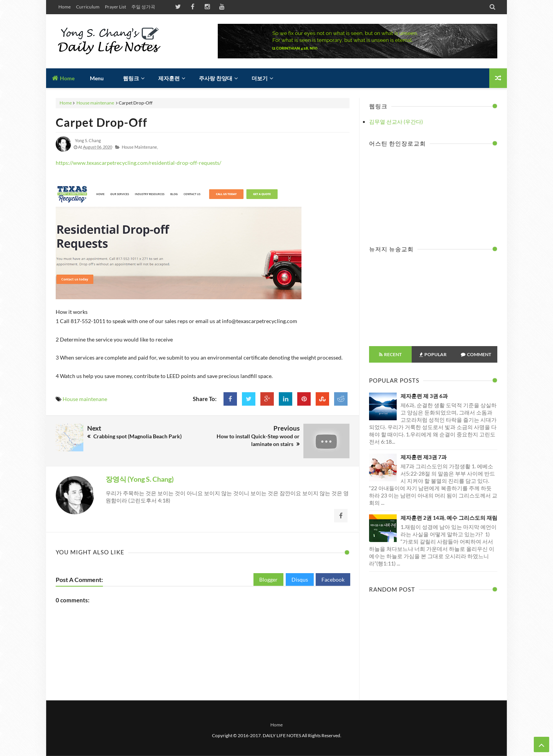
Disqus (300, 579)
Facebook (333, 579)
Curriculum (88, 7)
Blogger (268, 579)
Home (65, 7)
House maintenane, (140, 147)
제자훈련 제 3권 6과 (424, 396)
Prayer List (115, 7)
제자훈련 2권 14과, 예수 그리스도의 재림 (449, 518)
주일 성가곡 (143, 7)
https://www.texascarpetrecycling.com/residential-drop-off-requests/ (138, 163)
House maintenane (95, 103)
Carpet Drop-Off (102, 122)
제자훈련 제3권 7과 (424, 457)
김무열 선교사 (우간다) (396, 122)
